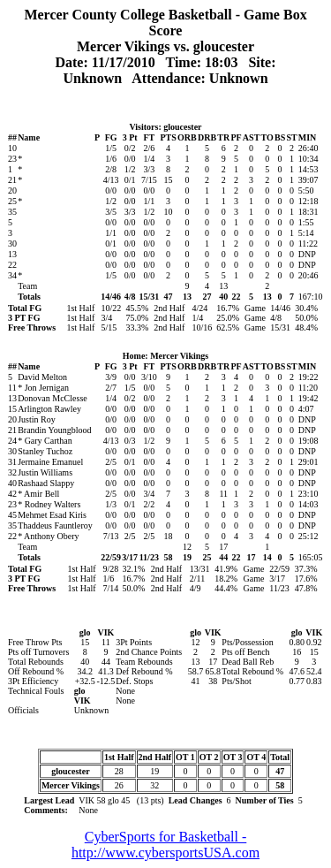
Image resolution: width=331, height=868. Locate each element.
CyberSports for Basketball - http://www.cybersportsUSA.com (165, 845)
